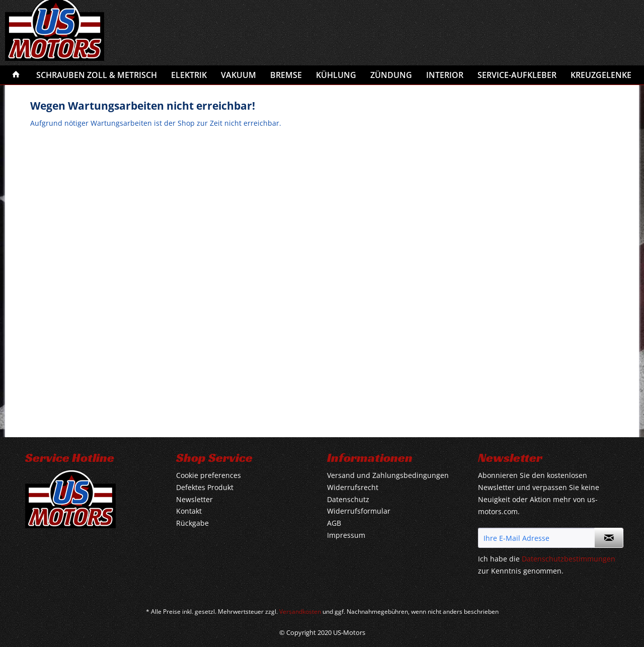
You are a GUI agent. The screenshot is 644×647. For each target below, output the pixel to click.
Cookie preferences (209, 475)
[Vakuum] (238, 75)
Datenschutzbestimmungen (569, 559)
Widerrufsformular (359, 511)
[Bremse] (286, 75)
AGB (334, 523)
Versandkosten (300, 612)
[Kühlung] (336, 75)
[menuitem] (16, 75)
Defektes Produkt (205, 487)
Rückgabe (192, 523)
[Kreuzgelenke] (601, 75)
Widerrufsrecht (353, 487)
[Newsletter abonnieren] (609, 538)
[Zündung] (391, 75)
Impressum (346, 535)
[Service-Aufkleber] (517, 75)
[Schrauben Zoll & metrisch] (97, 75)
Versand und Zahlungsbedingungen (388, 475)
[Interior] (445, 75)
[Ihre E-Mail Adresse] (536, 538)
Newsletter (194, 499)
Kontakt (189, 511)
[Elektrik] (189, 75)
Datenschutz (348, 499)
